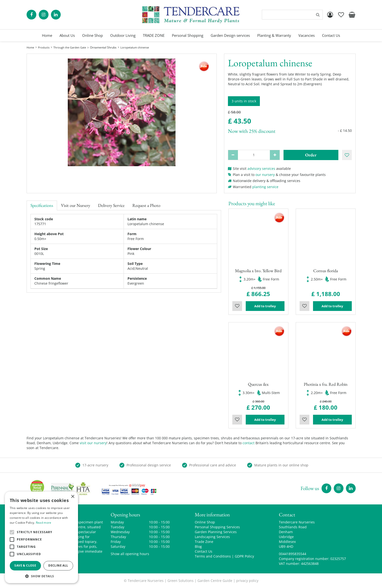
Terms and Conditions (213, 556)
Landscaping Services (212, 537)
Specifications (42, 205)
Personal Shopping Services (217, 527)
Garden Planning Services (216, 532)
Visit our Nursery (76, 205)
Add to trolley (265, 306)
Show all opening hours (130, 554)
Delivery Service (111, 205)
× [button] (73, 497)
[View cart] (352, 15)
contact (249, 443)
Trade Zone (204, 542)
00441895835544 (293, 554)
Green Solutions (181, 581)
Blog (198, 546)
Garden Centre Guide (215, 581)
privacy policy (247, 581)
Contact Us (204, 551)
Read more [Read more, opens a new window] (44, 523)
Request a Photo (146, 205)
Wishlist (237, 306)
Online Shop (205, 522)
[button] (41, 576)
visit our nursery (93, 443)
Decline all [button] (58, 565)
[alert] (41, 537)
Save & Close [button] (25, 565)
